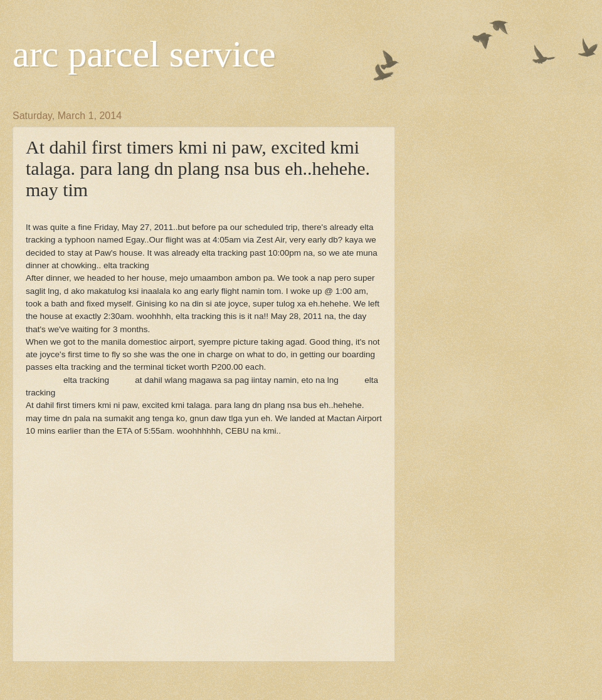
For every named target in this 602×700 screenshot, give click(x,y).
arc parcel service (144, 54)
